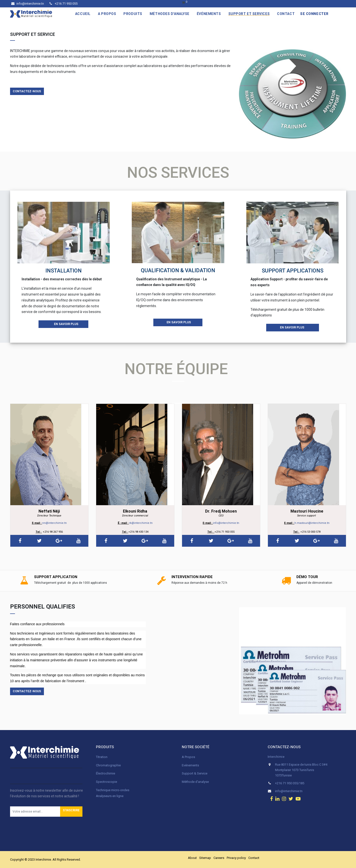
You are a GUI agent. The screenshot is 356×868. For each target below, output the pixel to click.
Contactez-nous (27, 91)
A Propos (189, 757)
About (192, 858)
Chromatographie (108, 765)
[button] (71, 812)
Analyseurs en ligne (110, 796)
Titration (102, 757)
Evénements (190, 765)
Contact (254, 858)
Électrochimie (105, 773)
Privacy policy (236, 858)
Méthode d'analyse (195, 782)
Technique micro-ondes (113, 790)
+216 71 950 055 (64, 4)
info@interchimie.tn (28, 4)
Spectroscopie (106, 782)
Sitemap (205, 858)
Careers (219, 858)
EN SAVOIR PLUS (64, 324)
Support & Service (195, 773)
